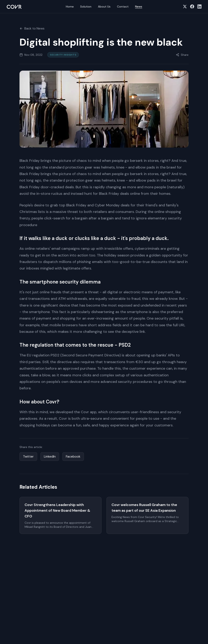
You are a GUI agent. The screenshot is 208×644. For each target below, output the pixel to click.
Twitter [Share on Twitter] (28, 456)
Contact (123, 7)
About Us (104, 7)
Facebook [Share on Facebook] (73, 456)
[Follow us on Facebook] (192, 7)
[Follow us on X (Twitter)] (185, 7)
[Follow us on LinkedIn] (199, 7)
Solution (86, 7)
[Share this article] (182, 55)
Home (70, 7)
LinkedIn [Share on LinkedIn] (50, 456)
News (139, 7)
